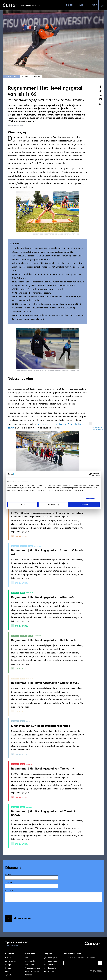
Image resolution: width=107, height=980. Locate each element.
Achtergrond (11, 961)
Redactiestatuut (32, 971)
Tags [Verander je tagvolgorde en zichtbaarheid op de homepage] (81, 5)
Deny (23, 505)
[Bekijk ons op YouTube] (50, 971)
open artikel (21, 536)
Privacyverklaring (32, 968)
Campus (9, 965)
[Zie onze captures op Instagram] (51, 958)
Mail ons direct (12, 946)
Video (8, 971)
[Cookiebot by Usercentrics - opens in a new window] (90, 474)
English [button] (69, 5)
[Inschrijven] (100, 963)
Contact (28, 975)
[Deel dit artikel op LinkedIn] (101, 95)
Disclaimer (29, 965)
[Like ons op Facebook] (50, 961)
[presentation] (21, 908)
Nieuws (8, 958)
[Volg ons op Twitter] (49, 965)
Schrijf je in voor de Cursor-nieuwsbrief (80, 958)
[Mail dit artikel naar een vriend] (101, 99)
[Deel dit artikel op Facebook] (101, 87)
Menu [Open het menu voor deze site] (92, 5)
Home (27, 958)
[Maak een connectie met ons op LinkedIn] (50, 968)
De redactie (30, 961)
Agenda (8, 975)
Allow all (84, 505)
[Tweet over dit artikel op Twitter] (101, 91)
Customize (54, 505)
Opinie (8, 968)
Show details (91, 498)
